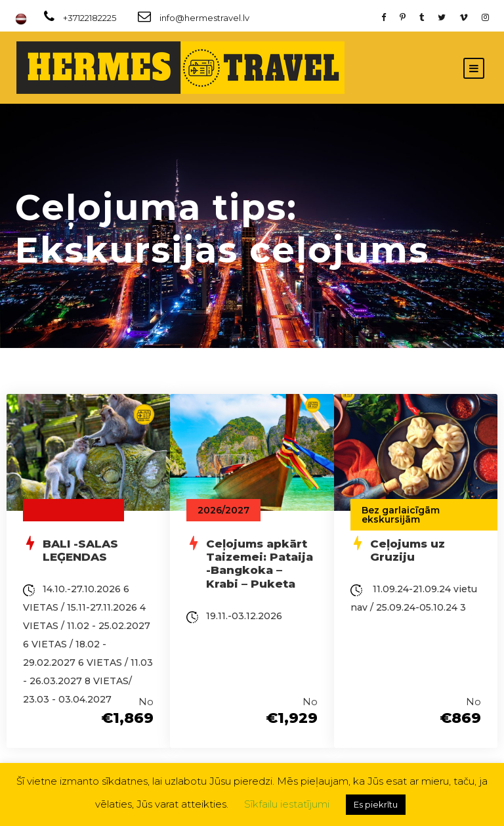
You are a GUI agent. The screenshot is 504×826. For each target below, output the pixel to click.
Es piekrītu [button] (376, 804)
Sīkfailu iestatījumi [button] (287, 804)
